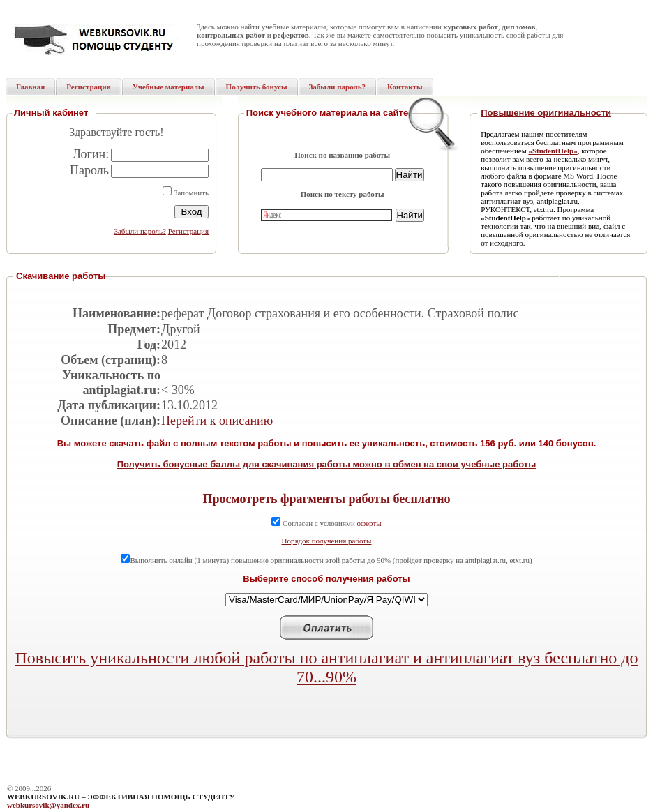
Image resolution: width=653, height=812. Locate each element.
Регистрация (188, 231)
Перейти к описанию (217, 421)
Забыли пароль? (140, 231)
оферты (369, 523)
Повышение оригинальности (546, 113)
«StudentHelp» (553, 151)
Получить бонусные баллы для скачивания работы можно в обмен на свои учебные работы (327, 464)
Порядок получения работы (327, 541)
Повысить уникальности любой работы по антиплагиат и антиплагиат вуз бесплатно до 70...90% (327, 667)
